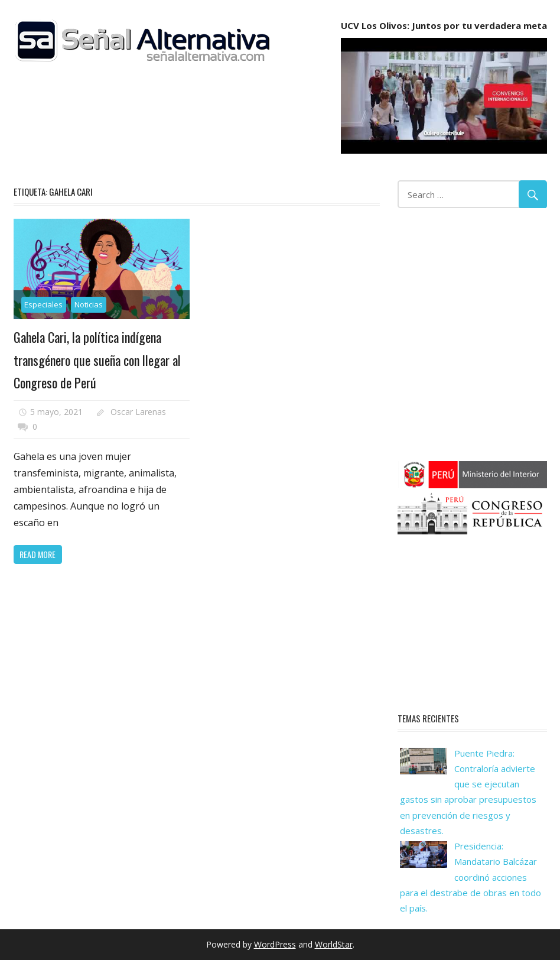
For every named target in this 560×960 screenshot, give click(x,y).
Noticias (89, 304)
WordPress (275, 944)
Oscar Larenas (138, 412)
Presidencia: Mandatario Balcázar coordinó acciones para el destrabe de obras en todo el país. (471, 877)
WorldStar (334, 944)
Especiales (43, 304)
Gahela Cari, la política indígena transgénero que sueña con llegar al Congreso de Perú (97, 360)
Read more (38, 554)
